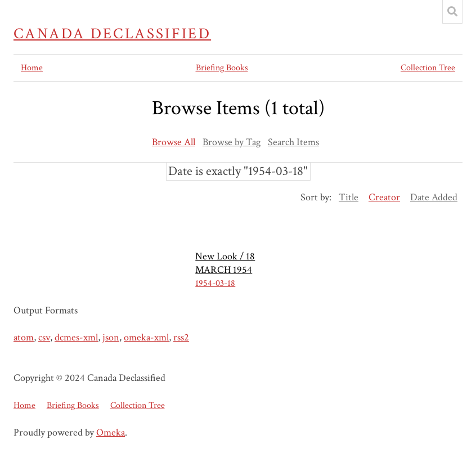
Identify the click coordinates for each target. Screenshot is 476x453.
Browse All (174, 142)
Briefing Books (222, 68)
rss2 (181, 337)
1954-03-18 (215, 283)
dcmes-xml (76, 337)
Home (32, 68)
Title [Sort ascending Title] (349, 197)
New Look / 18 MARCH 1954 (225, 263)
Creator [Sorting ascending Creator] (384, 197)
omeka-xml (146, 337)
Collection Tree (428, 68)
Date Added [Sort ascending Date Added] (434, 197)
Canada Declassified (112, 34)
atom (24, 337)
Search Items (293, 142)
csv (44, 337)
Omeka (111, 432)
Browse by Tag (232, 142)
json (111, 337)
